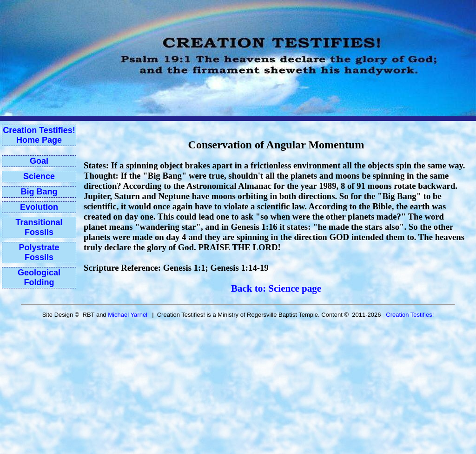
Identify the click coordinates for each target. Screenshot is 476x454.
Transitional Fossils (39, 227)
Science (39, 176)
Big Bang (39, 192)
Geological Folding (39, 277)
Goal (39, 161)
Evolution (39, 207)
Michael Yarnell (128, 315)
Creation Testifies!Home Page (39, 135)
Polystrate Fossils (39, 252)
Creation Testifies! (410, 315)
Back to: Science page (276, 288)
